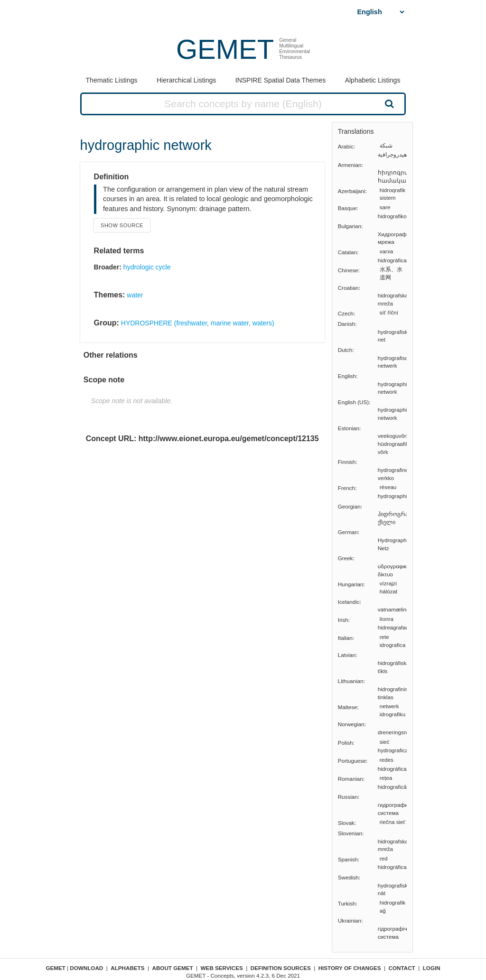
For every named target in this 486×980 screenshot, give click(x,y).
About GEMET (173, 968)
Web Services (222, 968)
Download (86, 968)
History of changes (350, 968)
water (135, 295)
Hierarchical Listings (186, 80)
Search (388, 103)
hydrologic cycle (147, 267)
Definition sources (281, 968)
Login (432, 968)
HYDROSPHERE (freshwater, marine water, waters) (198, 323)
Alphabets (127, 968)
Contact (402, 968)
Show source (122, 225)
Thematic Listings (112, 80)
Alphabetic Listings (373, 80)
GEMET (225, 49)
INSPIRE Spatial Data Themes (280, 80)
